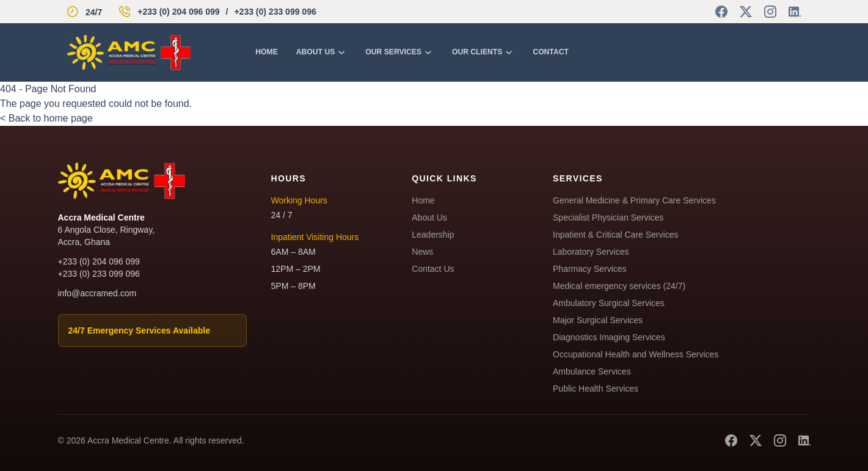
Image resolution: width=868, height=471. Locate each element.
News (422, 252)
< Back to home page (46, 118)
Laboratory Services (591, 252)
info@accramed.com (97, 293)
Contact (551, 52)
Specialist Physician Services (608, 217)
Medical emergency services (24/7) (619, 286)
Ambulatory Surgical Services (609, 303)
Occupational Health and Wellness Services (636, 354)
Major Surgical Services (598, 320)
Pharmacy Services (590, 269)
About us (322, 52)
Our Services (399, 52)
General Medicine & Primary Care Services (634, 200)
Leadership (433, 235)
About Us (429, 217)
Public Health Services (596, 389)
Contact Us (433, 269)
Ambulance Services (592, 371)
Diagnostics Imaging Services (609, 337)
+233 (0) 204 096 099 (178, 12)
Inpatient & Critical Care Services (615, 235)
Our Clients (483, 52)
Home (266, 52)
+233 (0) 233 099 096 (275, 12)
